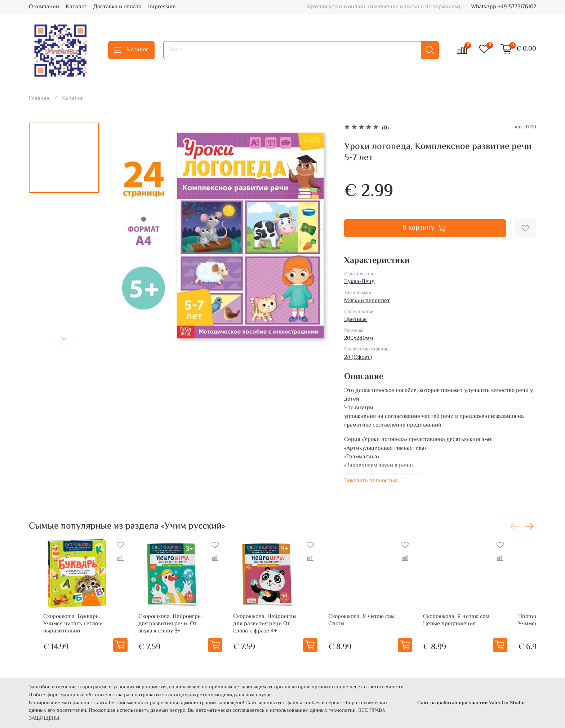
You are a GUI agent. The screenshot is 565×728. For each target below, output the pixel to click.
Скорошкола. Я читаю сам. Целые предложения (477, 629)
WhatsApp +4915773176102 (504, 7)
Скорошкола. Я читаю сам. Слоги (374, 629)
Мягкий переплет (367, 301)
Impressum (162, 7)
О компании (44, 7)
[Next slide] (64, 339)
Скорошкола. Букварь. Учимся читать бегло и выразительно (59, 633)
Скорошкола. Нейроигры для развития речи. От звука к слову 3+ (170, 633)
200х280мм (359, 338)
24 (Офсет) (358, 358)
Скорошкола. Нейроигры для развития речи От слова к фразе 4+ (273, 633)
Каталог (76, 7)
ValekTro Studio (507, 703)
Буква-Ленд (359, 282)
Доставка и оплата (117, 7)
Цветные (355, 320)
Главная (39, 99)
